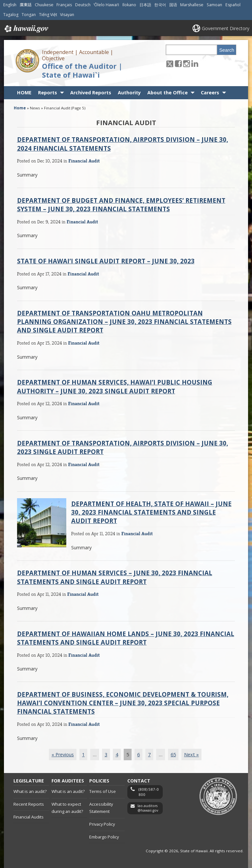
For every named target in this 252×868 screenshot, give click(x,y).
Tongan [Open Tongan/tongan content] (29, 15)
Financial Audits (29, 817)
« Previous (63, 755)
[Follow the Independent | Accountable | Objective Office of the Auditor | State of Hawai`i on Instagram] (187, 63)
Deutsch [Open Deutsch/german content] (83, 5)
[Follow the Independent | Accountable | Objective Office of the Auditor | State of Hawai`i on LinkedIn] (195, 63)
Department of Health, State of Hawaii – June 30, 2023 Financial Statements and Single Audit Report (151, 512)
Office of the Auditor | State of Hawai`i (82, 70)
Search (227, 50)
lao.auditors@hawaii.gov (148, 808)
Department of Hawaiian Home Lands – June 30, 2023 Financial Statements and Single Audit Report (126, 638)
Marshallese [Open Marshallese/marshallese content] (192, 5)
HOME (24, 93)
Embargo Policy (104, 837)
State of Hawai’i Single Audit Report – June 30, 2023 (106, 261)
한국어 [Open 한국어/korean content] (160, 5)
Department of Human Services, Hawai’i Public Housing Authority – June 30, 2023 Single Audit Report (115, 386)
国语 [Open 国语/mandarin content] (173, 5)
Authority (129, 93)
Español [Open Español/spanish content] (233, 5)
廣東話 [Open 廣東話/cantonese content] (26, 5)
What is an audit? (30, 791)
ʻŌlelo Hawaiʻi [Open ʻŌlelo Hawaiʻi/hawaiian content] (106, 5)
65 (173, 755)
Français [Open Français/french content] (64, 5)
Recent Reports (29, 804)
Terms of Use (103, 791)
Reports (48, 93)
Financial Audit (84, 161)
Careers (210, 93)
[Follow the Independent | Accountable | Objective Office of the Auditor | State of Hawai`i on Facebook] (178, 63)
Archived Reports (91, 93)
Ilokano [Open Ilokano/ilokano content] (129, 5)
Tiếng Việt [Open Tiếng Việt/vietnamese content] (48, 15)
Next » (191, 755)
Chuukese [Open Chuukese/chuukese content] (44, 5)
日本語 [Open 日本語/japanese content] (145, 5)
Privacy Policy (102, 824)
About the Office (168, 93)
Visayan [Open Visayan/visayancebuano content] (67, 15)
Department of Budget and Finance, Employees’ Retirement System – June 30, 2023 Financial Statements (121, 205)
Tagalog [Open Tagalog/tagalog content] (11, 15)
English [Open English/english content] (10, 5)
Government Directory (226, 28)
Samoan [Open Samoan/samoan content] (214, 5)
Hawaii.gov (26, 29)
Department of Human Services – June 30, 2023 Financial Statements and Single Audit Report (115, 577)
